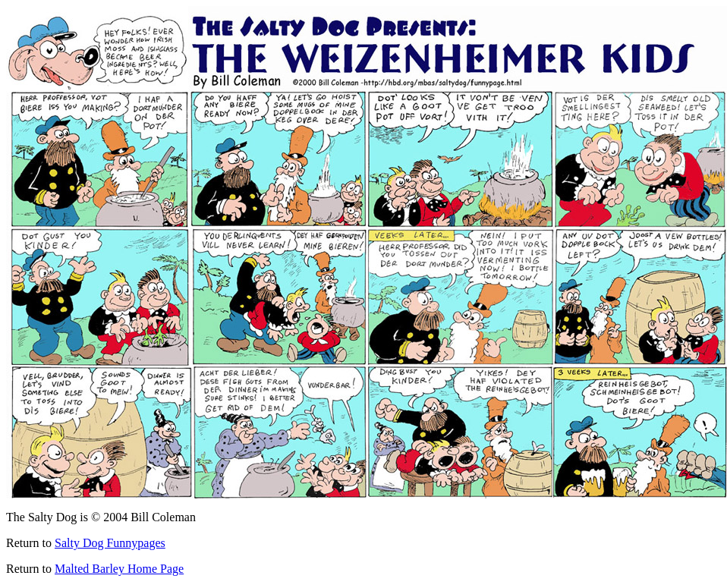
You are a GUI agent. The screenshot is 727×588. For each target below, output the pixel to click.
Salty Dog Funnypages (110, 543)
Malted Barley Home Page (119, 569)
